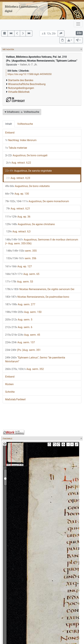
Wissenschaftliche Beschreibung (27, 84)
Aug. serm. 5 (19, 320)
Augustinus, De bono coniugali (26, 155)
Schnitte (10, 392)
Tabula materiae (16, 148)
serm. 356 (21, 258)
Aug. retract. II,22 (19, 163)
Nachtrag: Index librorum (21, 140)
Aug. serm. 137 (20, 342)
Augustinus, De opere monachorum (37, 201)
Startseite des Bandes (21, 80)
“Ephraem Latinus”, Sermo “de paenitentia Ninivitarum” (35, 359)
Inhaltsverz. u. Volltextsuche (22, 112)
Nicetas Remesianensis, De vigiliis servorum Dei (40, 289)
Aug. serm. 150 (23, 312)
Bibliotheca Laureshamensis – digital (22, 9)
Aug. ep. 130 (17, 194)
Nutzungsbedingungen (21, 88)
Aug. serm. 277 (20, 304)
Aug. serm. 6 (19, 327)
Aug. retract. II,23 (18, 178)
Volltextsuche (25, 124)
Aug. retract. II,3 (18, 232)
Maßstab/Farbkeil (15, 399)
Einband (10, 133)
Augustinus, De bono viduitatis (27, 186)
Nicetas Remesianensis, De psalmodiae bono (37, 297)
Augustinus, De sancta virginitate (28, 171)
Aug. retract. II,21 (18, 209)
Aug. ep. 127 (19, 266)
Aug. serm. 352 (25, 369)
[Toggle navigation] (78, 24)
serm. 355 (21, 251)
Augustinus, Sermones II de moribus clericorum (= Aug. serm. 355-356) (42, 242)
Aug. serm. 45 (23, 335)
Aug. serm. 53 (19, 282)
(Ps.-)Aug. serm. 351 (23, 350)
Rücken (9, 384)
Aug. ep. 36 (18, 217)
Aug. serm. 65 (22, 274)
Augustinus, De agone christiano (30, 224)
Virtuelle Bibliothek (19, 92)
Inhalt (9, 124)
